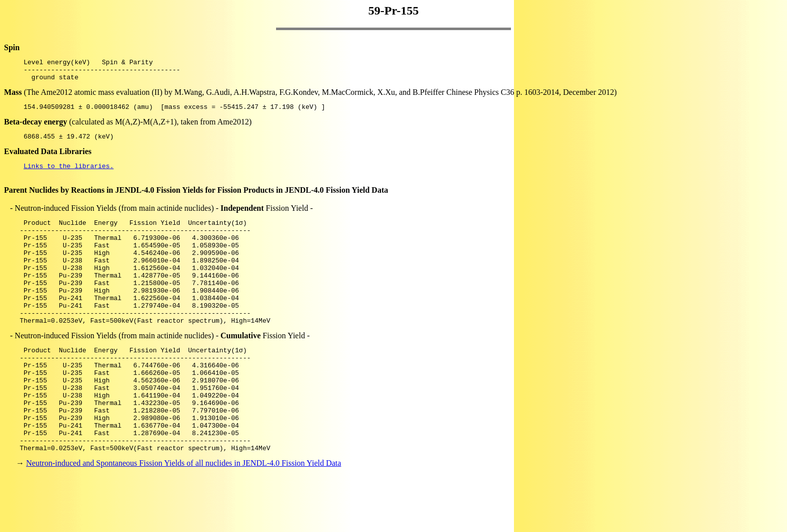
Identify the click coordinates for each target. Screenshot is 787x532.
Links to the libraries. (69, 175)
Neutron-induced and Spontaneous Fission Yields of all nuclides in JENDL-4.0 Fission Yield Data (184, 514)
